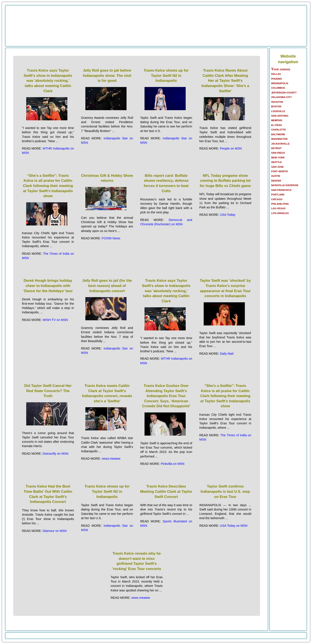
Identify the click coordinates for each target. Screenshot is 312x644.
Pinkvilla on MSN (173, 464)
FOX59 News (111, 238)
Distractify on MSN (55, 454)
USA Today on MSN (234, 526)
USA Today (228, 215)
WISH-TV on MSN (55, 320)
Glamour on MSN (54, 531)
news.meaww (111, 459)
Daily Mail (227, 354)
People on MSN (231, 148)
